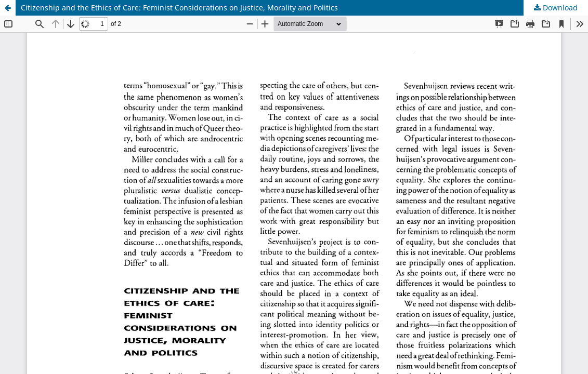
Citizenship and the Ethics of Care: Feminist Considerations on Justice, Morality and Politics (179, 8)
